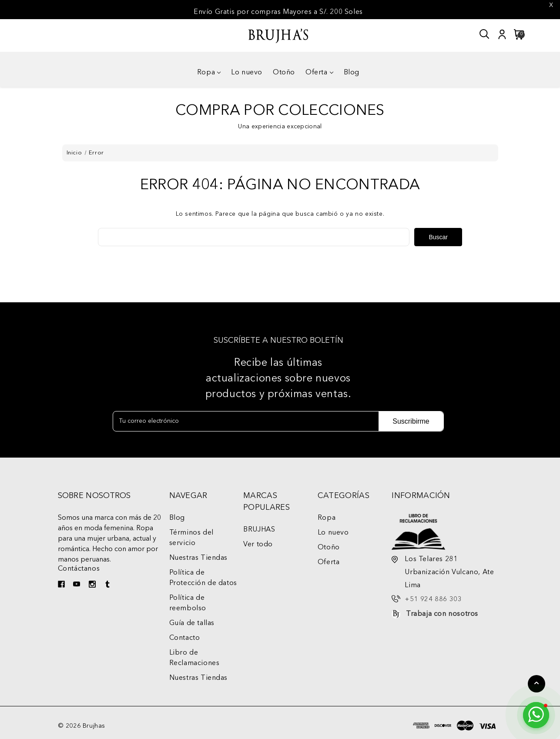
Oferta (319, 73)
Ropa (209, 73)
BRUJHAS (259, 530)
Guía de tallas (192, 623)
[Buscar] (485, 34)
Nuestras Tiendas (199, 558)
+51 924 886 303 (433, 600)
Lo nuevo (247, 73)
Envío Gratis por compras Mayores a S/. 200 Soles (278, 12)
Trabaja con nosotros (442, 614)
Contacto (185, 638)
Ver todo (258, 545)
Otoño (284, 73)
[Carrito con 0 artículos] (517, 34)
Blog (352, 73)
